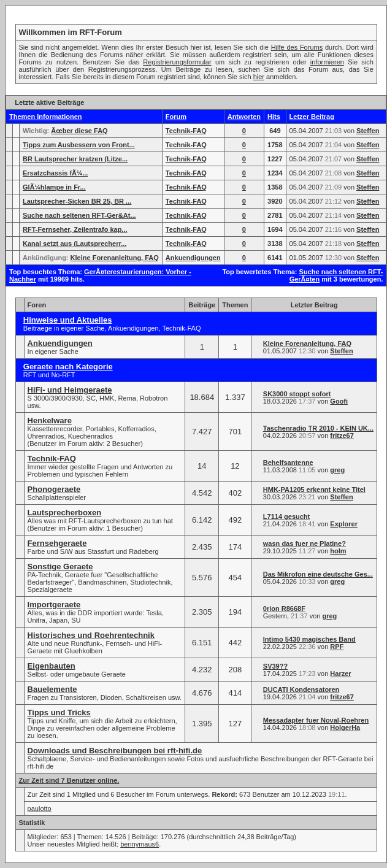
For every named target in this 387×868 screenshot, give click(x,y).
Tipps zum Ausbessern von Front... (79, 145)
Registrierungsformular (177, 62)
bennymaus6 (140, 844)
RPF (337, 647)
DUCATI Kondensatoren (301, 689)
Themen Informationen (46, 117)
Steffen (368, 131)
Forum (176, 117)
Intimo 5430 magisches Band (309, 639)
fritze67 (342, 436)
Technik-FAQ (186, 131)
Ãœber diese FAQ (79, 131)
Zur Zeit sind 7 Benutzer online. (69, 780)
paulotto (40, 808)
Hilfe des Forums (297, 47)
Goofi (339, 401)
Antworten (244, 117)
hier (259, 77)
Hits (274, 117)
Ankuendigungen (193, 258)
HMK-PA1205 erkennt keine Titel (314, 490)
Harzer (340, 674)
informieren (327, 62)
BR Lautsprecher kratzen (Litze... (75, 159)
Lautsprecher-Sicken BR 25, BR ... (77, 201)
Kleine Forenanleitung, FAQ (115, 258)
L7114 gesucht (286, 517)
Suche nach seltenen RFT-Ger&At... (79, 215)
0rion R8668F (284, 609)
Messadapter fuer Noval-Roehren (316, 720)
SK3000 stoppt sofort (297, 394)
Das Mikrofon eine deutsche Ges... (318, 574)
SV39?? (275, 666)
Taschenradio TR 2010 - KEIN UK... (318, 428)
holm (338, 551)
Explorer (344, 524)
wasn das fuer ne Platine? (305, 543)
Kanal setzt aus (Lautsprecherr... (75, 244)
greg (337, 470)
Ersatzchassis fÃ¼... (55, 173)
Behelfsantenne (288, 463)
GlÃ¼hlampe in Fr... (54, 187)
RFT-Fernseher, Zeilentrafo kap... (75, 229)
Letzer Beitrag (312, 117)
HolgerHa (345, 728)
